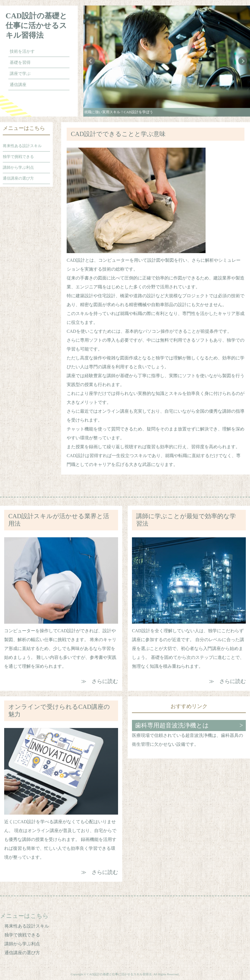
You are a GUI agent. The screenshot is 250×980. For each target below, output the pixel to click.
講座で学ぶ (20, 74)
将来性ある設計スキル (22, 146)
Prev (91, 61)
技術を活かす (22, 51)
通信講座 (18, 85)
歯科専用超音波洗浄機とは (172, 725)
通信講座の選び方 (18, 178)
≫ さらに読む (100, 681)
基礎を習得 (20, 62)
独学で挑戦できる (18, 157)
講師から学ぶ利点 (18, 167)
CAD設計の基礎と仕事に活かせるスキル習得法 (37, 26)
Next (243, 61)
